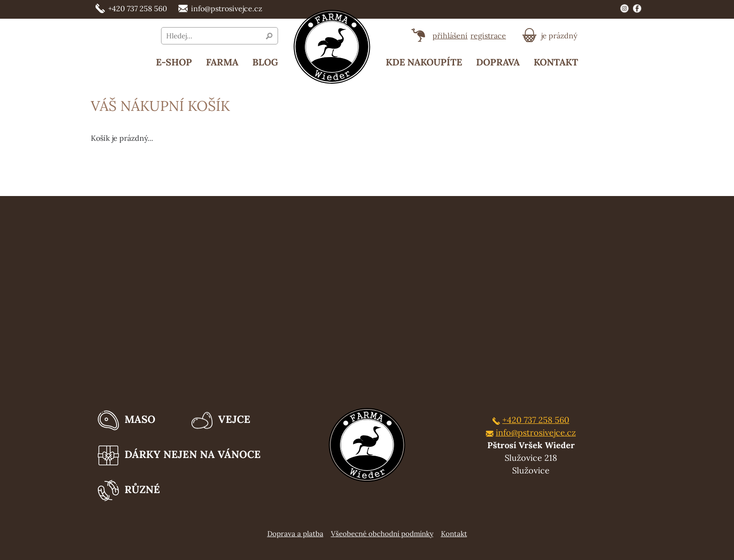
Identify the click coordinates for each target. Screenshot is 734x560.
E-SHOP (174, 62)
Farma (222, 62)
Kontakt (556, 62)
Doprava (498, 62)
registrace (488, 36)
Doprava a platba (295, 534)
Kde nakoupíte (424, 62)
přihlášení (450, 36)
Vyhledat (269, 36)
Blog (265, 62)
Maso (127, 420)
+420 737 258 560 (131, 9)
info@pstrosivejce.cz (220, 9)
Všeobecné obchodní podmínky (382, 534)
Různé (129, 491)
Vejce (221, 420)
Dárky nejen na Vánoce (179, 455)
